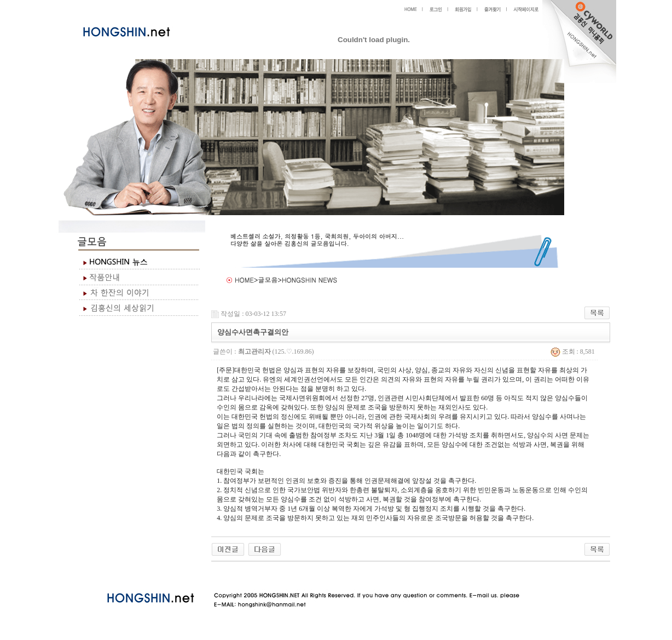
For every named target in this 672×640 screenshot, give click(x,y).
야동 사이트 (222, 574)
